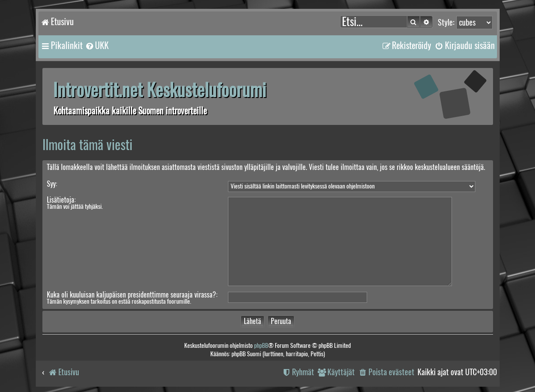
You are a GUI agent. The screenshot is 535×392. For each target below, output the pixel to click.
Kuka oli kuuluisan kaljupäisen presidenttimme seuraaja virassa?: (132, 295)
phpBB (261, 345)
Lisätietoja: (61, 200)
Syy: (52, 184)
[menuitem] (97, 45)
